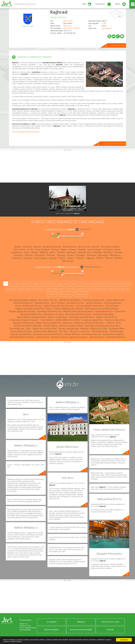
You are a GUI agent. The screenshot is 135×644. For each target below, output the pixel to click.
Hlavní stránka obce (118, 45)
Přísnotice (80, 255)
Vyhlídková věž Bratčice (70, 300)
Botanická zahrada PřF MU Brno (90, 323)
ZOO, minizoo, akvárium (20, 284)
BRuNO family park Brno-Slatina (78, 311)
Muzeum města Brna (115, 320)
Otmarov (51, 255)
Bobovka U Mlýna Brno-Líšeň (94, 328)
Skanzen (74, 284)
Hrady (21, 289)
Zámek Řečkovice (73, 334)
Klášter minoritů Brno (106, 317)
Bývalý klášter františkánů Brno (32, 317)
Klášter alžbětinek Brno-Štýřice (68, 309)
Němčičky (108, 252)
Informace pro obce (110, 622)
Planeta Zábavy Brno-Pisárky (22, 311)
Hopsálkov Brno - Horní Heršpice (50, 303)
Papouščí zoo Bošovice (21, 334)
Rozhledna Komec (75, 303)
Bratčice (37, 247)
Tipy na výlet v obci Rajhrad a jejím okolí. (26, 131)
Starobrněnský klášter (104, 314)
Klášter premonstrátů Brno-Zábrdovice (54, 323)
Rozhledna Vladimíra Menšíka (28, 326)
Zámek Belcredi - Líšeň (20, 328)
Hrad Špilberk (47, 320)
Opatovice (18, 255)
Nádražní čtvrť (85, 252)
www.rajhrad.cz (107, 28)
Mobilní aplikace (52, 630)
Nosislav (118, 252)
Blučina (18, 247)
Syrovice (53, 258)
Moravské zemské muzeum (79, 314)
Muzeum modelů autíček (71, 326)
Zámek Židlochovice (115, 300)
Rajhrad (59, 12)
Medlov (35, 252)
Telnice (62, 258)
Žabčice (100, 258)
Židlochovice (68, 26)
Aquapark (36, 284)
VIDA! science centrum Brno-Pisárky (101, 309)
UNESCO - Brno (114, 323)
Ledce (27, 252)
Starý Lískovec (41, 258)
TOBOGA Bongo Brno (23, 303)
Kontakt (110, 630)
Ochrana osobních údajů (81, 630)
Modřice (61, 252)
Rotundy (70, 289)
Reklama (81, 622)
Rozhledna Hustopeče (113, 334)
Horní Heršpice (94, 250)
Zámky (29, 289)
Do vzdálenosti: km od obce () (57, 267)
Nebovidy (97, 252)
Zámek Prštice (112, 306)
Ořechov (29, 255)
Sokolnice (28, 258)
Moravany (71, 252)
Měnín (53, 252)
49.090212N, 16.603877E (72, 28)
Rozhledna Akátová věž (93, 300)
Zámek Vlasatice (97, 337)
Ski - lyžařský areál (60, 284)
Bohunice (27, 247)
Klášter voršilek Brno (58, 317)
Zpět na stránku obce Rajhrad (114, 144)
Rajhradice (103, 255)
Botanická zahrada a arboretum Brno (103, 326)
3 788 (104, 23)
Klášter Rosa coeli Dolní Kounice (59, 306)
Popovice (61, 255)
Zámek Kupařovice (112, 303)
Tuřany (70, 258)
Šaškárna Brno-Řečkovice (45, 331)
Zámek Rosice (43, 337)
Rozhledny (11, 289)
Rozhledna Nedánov (116, 337)
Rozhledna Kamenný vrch (50, 311)
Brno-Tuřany (20, 250)
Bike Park (113, 289)
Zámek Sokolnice (94, 303)
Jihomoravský (68, 21)
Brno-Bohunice (70, 247)
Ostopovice (40, 255)
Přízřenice (91, 255)
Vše (6, 284)
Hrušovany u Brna (112, 250)
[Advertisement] (67, 167)
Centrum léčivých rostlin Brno (89, 306)
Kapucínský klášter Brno (31, 314)
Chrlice (31, 250)
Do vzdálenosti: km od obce (59, 229)
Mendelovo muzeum (54, 314)
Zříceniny (39, 289)
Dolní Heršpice (42, 250)
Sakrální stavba (81, 294)
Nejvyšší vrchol (101, 289)
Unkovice (80, 258)
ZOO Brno (64, 331)
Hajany (64, 250)
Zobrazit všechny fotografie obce (68, 213)
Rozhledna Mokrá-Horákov (22, 337)
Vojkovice (90, 258)
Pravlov (71, 255)
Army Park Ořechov (48, 300)
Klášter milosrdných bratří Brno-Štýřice (34, 309)
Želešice (118, 258)
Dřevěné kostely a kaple (55, 289)
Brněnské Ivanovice (52, 247)
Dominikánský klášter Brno (82, 317)
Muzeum (52, 294)
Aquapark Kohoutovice (24, 323)
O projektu (52, 622)
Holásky (82, 250)
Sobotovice (17, 258)
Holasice (73, 250)
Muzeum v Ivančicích (80, 331)
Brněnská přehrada (92, 334)
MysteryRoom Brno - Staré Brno (110, 311)
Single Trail (125, 289)
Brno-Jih (96, 247)
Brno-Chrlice (84, 247)
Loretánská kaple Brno (92, 320)
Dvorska (55, 250)
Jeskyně (80, 289)
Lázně (89, 289)
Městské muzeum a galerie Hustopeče (69, 337)
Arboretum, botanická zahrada (119, 284)
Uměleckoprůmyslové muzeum (24, 320)
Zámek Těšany (51, 326)
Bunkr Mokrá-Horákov (21, 331)
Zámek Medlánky (100, 331)
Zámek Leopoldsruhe (68, 328)
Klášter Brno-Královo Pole (45, 328)
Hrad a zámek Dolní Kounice (29, 306)
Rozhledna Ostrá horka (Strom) (48, 334)
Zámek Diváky (116, 331)
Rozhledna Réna (117, 328)
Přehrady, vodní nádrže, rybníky (92, 284)
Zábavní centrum (65, 294)
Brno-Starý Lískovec (110, 247)
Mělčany (44, 252)
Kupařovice (17, 252)
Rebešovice (115, 255)
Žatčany (109, 258)
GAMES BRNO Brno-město (68, 320)
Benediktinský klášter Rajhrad (23, 300)
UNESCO (47, 284)
